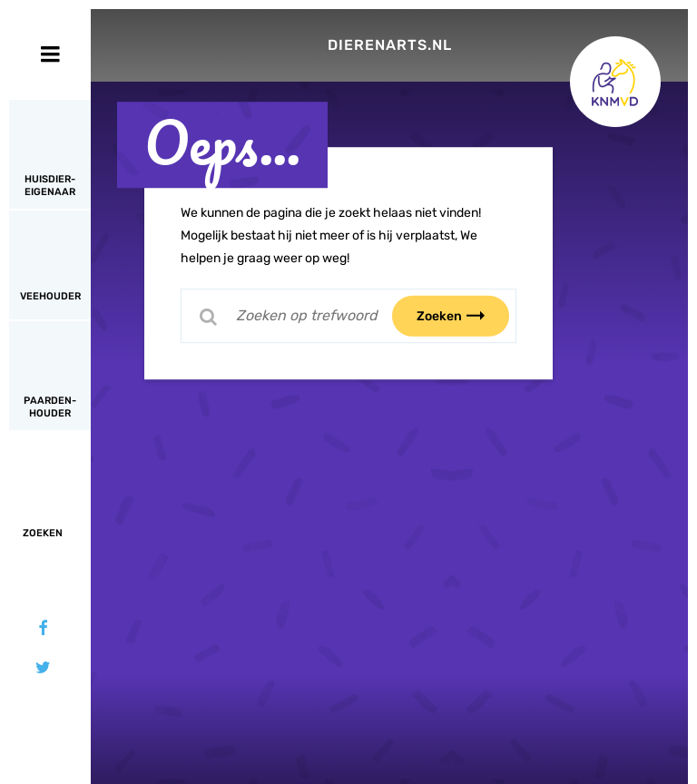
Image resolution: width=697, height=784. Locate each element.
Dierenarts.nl (390, 45)
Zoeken (462, 315)
